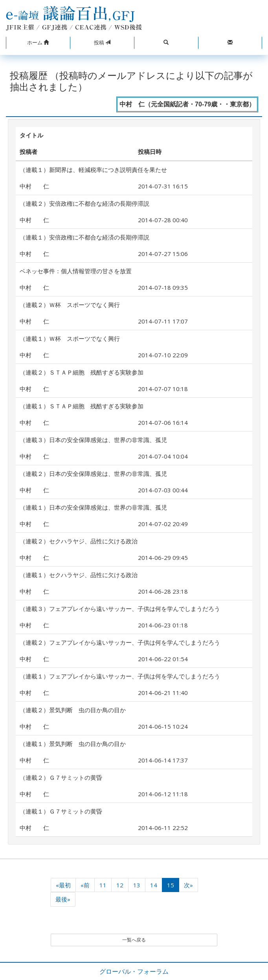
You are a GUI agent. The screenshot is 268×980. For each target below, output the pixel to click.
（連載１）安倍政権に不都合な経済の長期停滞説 (84, 237)
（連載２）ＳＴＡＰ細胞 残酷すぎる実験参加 (82, 372)
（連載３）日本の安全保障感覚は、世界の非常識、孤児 (93, 440)
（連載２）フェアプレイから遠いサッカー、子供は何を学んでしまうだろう (120, 642)
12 (120, 885)
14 (154, 885)
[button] (38, 43)
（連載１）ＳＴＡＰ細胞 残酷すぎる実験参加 (82, 406)
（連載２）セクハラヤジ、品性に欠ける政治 (79, 541)
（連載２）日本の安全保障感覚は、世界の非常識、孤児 (93, 474)
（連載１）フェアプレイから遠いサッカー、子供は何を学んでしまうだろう (120, 676)
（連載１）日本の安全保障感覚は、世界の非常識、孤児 (93, 507)
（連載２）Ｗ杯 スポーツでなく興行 (70, 305)
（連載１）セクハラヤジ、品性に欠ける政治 (79, 575)
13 (137, 885)
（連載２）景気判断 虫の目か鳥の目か (73, 710)
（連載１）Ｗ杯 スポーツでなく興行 (70, 338)
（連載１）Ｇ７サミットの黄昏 (61, 811)
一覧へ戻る (134, 940)
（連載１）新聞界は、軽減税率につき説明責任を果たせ (93, 170)
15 (171, 885)
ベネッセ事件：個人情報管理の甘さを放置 (76, 271)
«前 (85, 885)
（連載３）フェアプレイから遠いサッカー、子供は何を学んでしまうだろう (120, 609)
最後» (63, 899)
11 (103, 885)
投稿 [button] (102, 42)
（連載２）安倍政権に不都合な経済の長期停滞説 (84, 203)
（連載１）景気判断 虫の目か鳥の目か (73, 744)
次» (188, 885)
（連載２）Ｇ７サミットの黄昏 (61, 777)
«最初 (63, 885)
